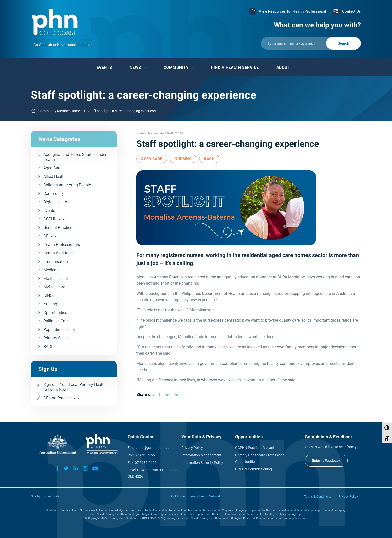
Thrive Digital (51, 496)
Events (104, 67)
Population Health (59, 330)
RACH (49, 347)
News (135, 67)
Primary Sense (56, 338)
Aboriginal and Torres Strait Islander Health (75, 157)
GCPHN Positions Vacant (255, 448)
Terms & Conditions (318, 497)
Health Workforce (59, 253)
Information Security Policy (202, 463)
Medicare (52, 270)
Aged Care (52, 168)
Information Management (201, 455)
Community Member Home (59, 111)
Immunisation (56, 261)
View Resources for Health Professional (293, 11)
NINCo (49, 296)
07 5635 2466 (146, 463)
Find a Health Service (235, 67)
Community (176, 67)
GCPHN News (55, 219)
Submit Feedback (326, 461)
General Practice (58, 227)
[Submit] (311, 43)
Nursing (50, 304)
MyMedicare (54, 287)
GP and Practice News (63, 398)
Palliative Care (56, 321)
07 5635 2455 (144, 455)
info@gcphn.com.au (154, 448)
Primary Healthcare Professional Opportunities (260, 458)
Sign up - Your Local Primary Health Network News (75, 387)
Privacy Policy (192, 448)
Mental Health (56, 279)
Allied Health (55, 176)
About (283, 67)
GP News (51, 236)
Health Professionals (62, 244)
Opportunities (55, 313)
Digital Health (55, 202)
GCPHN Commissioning (254, 469)
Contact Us (352, 11)
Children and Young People (67, 185)
